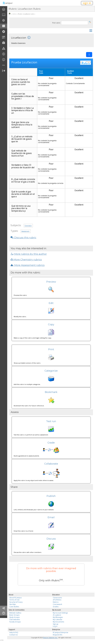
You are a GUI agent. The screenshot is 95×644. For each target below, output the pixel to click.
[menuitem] (4, 9)
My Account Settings (60, 613)
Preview (51, 282)
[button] (90, 22)
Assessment (25, 231)
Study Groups (14, 617)
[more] (4, 65)
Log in (55, 626)
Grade (51, 443)
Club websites (15, 620)
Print (51, 349)
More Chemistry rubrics (26, 260)
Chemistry (28, 226)
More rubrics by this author (29, 254)
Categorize (51, 371)
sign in (87, 3)
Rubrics (56, 602)
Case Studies (14, 607)
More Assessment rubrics (28, 265)
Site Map (13, 604)
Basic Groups (14, 615)
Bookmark (51, 392)
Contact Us (13, 635)
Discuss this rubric (23, 238)
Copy (51, 324)
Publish (51, 496)
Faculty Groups (15, 622)
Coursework (57, 604)
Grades (56, 607)
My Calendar (58, 620)
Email (51, 517)
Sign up (56, 624)
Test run (51, 421)
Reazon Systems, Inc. (50, 638)
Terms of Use (14, 600)
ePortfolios (57, 600)
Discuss (51, 539)
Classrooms (57, 598)
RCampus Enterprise (61, 632)
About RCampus (15, 598)
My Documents (58, 622)
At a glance (57, 615)
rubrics (14, 14)
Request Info (58, 635)
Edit (51, 303)
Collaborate (51, 464)
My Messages (58, 617)
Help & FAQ (14, 632)
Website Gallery (15, 613)
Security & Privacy (16, 602)
